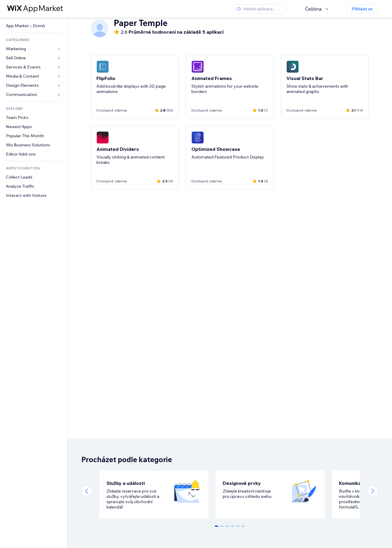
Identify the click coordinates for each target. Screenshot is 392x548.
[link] (34, 26)
